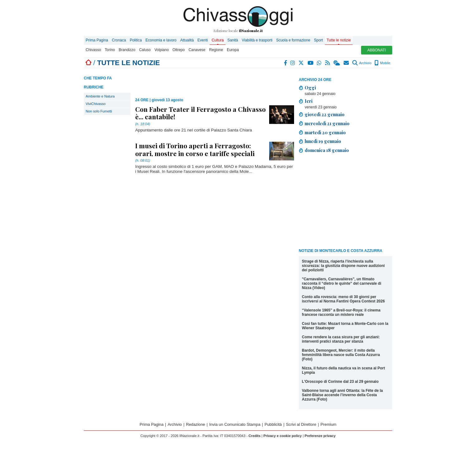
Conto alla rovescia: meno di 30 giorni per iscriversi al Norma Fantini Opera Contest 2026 (343, 299)
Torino (110, 50)
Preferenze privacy (320, 436)
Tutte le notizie (339, 40)
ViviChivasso (96, 104)
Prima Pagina (97, 40)
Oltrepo (179, 50)
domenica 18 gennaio (327, 150)
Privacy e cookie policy (282, 436)
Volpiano (162, 50)
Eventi (203, 40)
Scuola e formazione (293, 40)
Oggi (310, 88)
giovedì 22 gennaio (325, 114)
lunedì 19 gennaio (323, 141)
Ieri (309, 101)
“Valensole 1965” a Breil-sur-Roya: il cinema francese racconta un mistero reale (341, 312)
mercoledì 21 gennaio (327, 123)
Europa (233, 50)
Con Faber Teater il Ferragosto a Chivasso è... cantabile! (200, 113)
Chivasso (93, 50)
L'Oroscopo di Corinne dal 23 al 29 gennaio (340, 382)
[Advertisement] (345, 202)
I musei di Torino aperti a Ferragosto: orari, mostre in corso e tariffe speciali (195, 149)
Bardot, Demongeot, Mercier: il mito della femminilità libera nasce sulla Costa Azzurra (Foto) (341, 355)
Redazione (195, 424)
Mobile (382, 63)
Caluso (145, 50)
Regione (216, 50)
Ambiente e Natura (100, 96)
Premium (328, 424)
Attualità (187, 40)
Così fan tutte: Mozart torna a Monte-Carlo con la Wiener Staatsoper (345, 326)
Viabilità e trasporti (257, 40)
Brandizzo (127, 50)
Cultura (218, 40)
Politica (136, 40)
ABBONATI (377, 50)
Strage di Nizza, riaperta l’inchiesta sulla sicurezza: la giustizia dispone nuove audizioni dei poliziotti (343, 266)
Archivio (362, 63)
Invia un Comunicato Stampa (235, 424)
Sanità (233, 40)
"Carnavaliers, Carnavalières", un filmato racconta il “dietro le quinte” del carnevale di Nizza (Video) (342, 283)
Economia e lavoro (161, 40)
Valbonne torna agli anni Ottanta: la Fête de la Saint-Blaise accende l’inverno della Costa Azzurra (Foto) (342, 395)
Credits (255, 436)
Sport (319, 40)
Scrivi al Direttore (301, 424)
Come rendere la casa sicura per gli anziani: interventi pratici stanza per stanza (341, 339)
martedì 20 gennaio (325, 132)
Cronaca (119, 40)
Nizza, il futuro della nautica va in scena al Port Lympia (343, 370)
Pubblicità (273, 424)
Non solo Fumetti (99, 111)
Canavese (197, 50)
